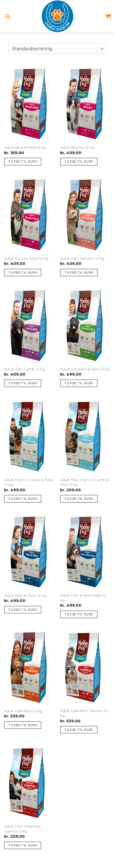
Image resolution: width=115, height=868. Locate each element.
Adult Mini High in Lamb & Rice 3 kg (84, 482)
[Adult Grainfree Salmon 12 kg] (86, 667)
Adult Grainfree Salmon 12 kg (84, 713)
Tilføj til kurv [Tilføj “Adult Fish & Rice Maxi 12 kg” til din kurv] (79, 614)
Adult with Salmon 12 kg (82, 258)
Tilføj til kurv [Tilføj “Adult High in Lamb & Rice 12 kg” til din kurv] (23, 499)
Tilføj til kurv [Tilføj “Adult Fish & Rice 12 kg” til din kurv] (23, 610)
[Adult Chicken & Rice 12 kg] (86, 325)
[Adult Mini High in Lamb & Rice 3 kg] (86, 436)
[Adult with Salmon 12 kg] (86, 214)
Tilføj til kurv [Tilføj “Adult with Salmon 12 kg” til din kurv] (79, 273)
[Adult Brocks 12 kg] (86, 103)
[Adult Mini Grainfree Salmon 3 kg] (29, 782)
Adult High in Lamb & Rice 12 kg (29, 482)
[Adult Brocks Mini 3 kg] (29, 103)
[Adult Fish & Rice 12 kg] (29, 551)
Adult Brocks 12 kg (77, 147)
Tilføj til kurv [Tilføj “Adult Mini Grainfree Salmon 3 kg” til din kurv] (23, 845)
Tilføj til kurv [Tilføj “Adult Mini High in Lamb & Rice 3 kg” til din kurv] (79, 499)
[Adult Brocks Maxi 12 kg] (29, 214)
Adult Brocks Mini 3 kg (25, 147)
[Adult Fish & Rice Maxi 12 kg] (86, 551)
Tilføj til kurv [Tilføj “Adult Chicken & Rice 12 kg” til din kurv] (79, 383)
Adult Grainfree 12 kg (23, 711)
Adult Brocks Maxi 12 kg (26, 258)
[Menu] (7, 16)
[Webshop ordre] (57, 49)
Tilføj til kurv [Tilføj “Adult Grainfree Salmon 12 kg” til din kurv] (79, 730)
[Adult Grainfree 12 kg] (29, 667)
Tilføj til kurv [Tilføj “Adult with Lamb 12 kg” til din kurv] (23, 383)
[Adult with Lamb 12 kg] (29, 325)
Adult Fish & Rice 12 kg (25, 595)
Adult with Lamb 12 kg (24, 369)
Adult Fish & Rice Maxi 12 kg (83, 598)
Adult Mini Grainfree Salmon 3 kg (22, 829)
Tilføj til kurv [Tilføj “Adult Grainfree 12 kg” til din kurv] (23, 725)
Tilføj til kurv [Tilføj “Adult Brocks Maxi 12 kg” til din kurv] (23, 273)
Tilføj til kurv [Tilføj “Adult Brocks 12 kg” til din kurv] (79, 161)
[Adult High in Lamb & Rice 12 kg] (29, 436)
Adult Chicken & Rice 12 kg (85, 369)
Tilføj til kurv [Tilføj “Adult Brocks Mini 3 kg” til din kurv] (23, 161)
